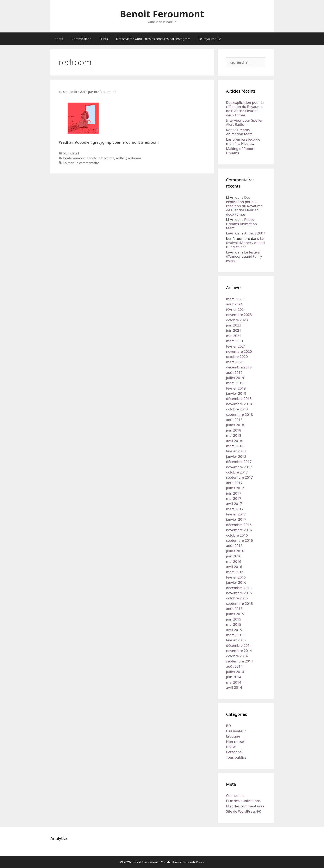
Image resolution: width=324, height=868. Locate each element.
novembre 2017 (239, 467)
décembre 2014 (239, 645)
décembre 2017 (239, 462)
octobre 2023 (237, 320)
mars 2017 (235, 509)
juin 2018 (234, 430)
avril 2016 (234, 567)
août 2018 (234, 420)
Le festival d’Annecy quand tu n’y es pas (245, 243)
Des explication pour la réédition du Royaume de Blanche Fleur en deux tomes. (245, 109)
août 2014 (234, 666)
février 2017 (236, 514)
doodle (92, 158)
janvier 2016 (236, 582)
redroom (134, 158)
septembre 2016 (239, 540)
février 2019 (236, 388)
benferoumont (74, 158)
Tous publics (236, 757)
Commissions (81, 39)
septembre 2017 (239, 477)
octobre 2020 (237, 357)
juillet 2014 (235, 672)
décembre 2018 (239, 399)
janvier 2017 (236, 519)
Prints (104, 39)
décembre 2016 (239, 525)
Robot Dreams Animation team (239, 132)
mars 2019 (235, 383)
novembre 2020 (239, 351)
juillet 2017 (235, 488)
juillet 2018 (235, 425)
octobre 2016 (237, 535)
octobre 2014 (237, 656)
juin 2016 (234, 556)
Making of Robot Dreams (240, 151)
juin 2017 (234, 493)
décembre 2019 (239, 367)
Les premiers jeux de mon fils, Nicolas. (243, 141)
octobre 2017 (237, 472)
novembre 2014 (239, 651)
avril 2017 (234, 504)
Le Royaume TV (210, 39)
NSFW (231, 747)
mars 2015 (235, 635)
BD (228, 726)
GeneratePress (193, 862)
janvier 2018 (236, 456)
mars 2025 (235, 299)
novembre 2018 (239, 404)
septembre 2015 (239, 603)
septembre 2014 (239, 661)
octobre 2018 (237, 409)
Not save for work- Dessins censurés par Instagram (153, 39)
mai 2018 (234, 435)
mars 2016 (235, 572)
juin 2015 (234, 619)
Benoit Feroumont (162, 14)
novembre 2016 (239, 530)
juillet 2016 (235, 551)
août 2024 (234, 304)
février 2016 (236, 577)
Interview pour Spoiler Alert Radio (244, 122)
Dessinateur (236, 731)
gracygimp (106, 158)
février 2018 (236, 451)
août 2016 (234, 546)
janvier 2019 (236, 393)
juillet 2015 (235, 614)
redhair (121, 158)
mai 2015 (234, 624)
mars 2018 (235, 446)
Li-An (230, 233)
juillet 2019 (235, 378)
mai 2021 (234, 336)
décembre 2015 (239, 588)
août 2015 (234, 609)
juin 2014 (234, 677)
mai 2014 (234, 682)
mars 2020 (235, 362)
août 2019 (234, 372)
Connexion (235, 796)
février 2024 (236, 309)
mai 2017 (234, 498)
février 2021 (236, 346)
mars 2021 (235, 341)
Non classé (71, 153)
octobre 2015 (237, 598)
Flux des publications (243, 801)
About (59, 39)
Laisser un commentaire (81, 163)
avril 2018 (234, 441)
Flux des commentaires (245, 806)
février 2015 (236, 640)
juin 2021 (234, 330)
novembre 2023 (239, 315)
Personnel (234, 752)
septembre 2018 (239, 414)
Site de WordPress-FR (244, 811)
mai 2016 (234, 561)
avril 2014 (234, 687)
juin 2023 (234, 325)
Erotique (233, 736)
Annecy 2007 (255, 233)
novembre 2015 (239, 593)
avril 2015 (234, 630)
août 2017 (234, 483)
